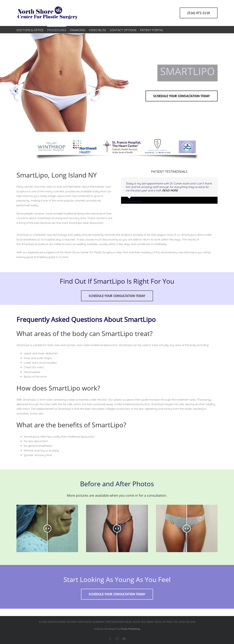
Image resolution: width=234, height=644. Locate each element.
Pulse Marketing (131, 629)
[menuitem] (30, 30)
